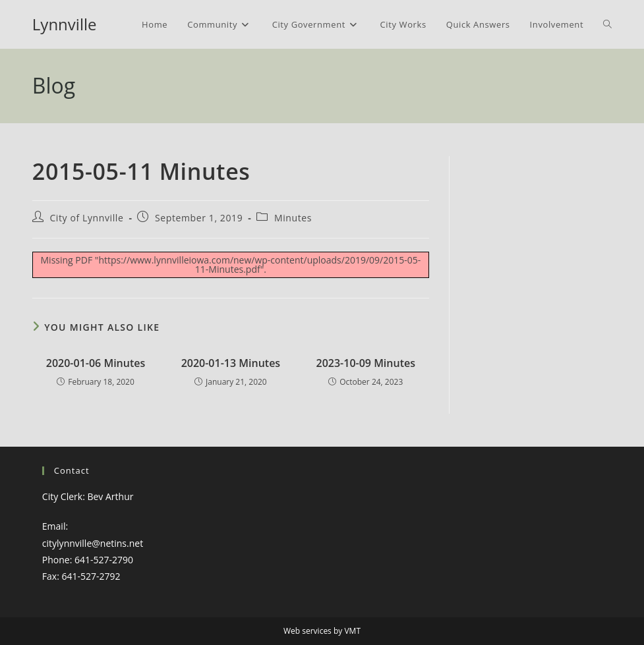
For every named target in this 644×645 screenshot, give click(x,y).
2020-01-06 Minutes (96, 363)
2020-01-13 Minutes (231, 363)
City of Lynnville (86, 218)
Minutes (293, 218)
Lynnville (65, 24)
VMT (352, 631)
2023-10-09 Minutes (366, 363)
